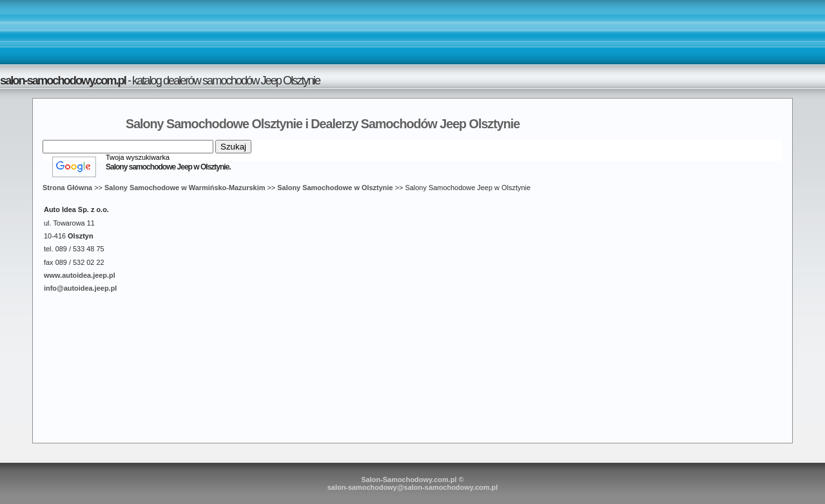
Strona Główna (67, 188)
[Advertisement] (412, 32)
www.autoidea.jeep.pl (80, 275)
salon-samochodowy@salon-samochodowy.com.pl (413, 487)
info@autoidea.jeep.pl (80, 288)
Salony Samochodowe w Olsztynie (335, 188)
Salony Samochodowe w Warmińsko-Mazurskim (185, 188)
